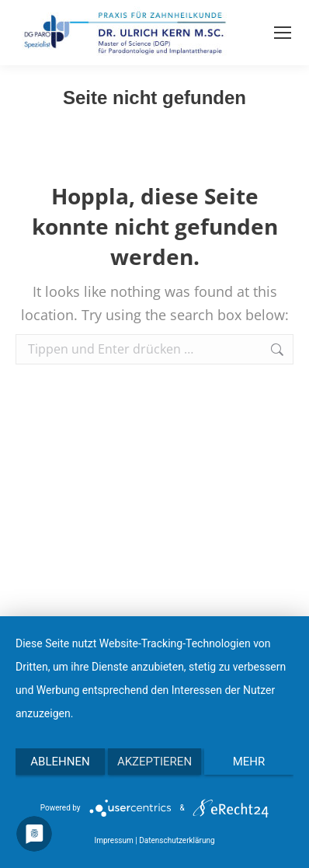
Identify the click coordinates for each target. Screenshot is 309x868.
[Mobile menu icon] (283, 33)
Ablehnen (60, 762)
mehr (249, 762)
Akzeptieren (154, 762)
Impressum (113, 840)
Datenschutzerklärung (177, 840)
